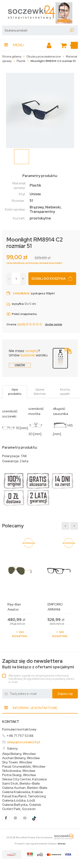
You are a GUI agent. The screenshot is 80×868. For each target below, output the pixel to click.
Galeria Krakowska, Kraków (23, 792)
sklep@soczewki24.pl (23, 742)
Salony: (13, 748)
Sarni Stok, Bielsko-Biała (21, 784)
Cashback (21, 293)
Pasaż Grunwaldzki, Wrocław (24, 767)
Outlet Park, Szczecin (19, 809)
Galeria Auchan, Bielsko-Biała (25, 788)
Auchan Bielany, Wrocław (21, 758)
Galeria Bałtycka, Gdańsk (22, 805)
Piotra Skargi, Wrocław (19, 775)
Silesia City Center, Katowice (25, 779)
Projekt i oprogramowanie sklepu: (40, 844)
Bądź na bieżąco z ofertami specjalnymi (38, 664)
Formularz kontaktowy (19, 729)
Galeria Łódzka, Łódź (19, 801)
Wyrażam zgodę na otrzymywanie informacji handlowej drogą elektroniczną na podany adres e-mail (41, 679)
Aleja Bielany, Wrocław (19, 754)
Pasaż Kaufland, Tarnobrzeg (24, 796)
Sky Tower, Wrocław (17, 762)
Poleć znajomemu (22, 314)
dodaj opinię (53, 324)
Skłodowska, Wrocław (19, 771)
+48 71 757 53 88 (20, 736)
